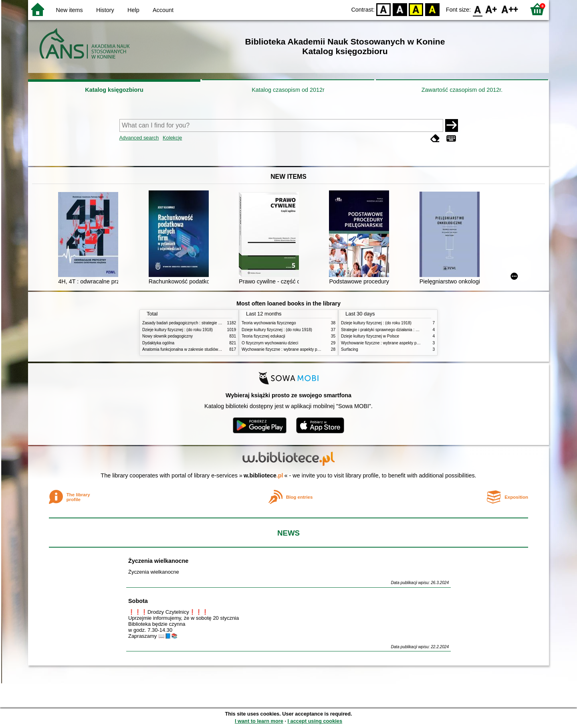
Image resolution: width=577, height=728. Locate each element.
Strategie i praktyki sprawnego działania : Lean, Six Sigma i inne (398, 330)
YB (416, 9)
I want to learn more (259, 721)
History (105, 10)
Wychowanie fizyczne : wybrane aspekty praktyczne (288, 349)
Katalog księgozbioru (114, 90)
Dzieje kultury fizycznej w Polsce (370, 336)
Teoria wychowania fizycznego (269, 323)
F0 (477, 9)
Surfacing (350, 349)
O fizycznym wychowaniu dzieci (270, 343)
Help (133, 10)
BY (432, 9)
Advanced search (139, 138)
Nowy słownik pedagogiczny (167, 336)
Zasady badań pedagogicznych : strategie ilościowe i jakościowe (200, 323)
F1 (491, 9)
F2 (510, 9)
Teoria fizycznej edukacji (263, 336)
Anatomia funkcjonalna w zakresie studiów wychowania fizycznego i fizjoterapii (213, 349)
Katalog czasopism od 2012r (288, 90)
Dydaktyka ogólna (158, 343)
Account (163, 10)
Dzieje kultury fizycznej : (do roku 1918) (178, 330)
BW (400, 9)
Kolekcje (172, 138)
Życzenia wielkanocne (158, 561)
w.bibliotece (263, 475)
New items (70, 10)
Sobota (138, 601)
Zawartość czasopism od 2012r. (462, 90)
